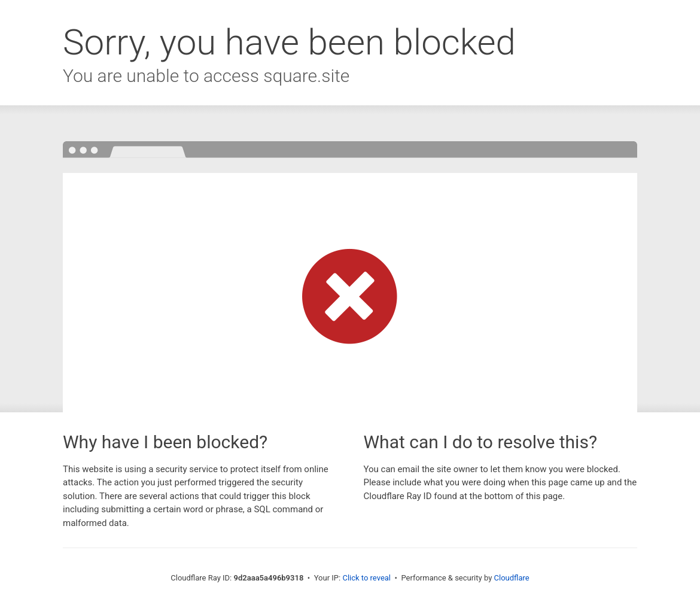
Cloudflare (512, 578)
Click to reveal (366, 578)
